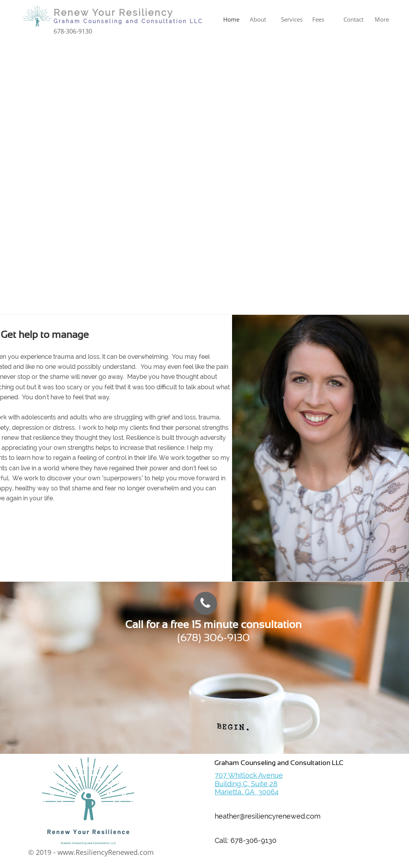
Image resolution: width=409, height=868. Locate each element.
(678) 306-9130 (214, 637)
